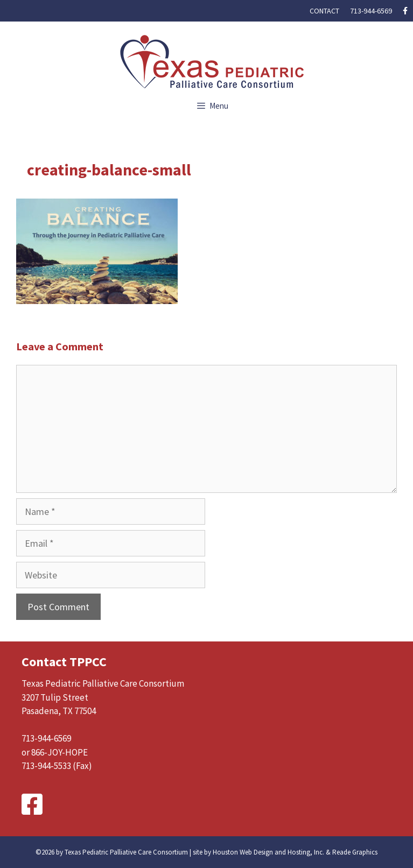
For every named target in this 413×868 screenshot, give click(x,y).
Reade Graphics (355, 852)
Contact (324, 11)
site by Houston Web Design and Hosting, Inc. (258, 852)
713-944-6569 (371, 11)
